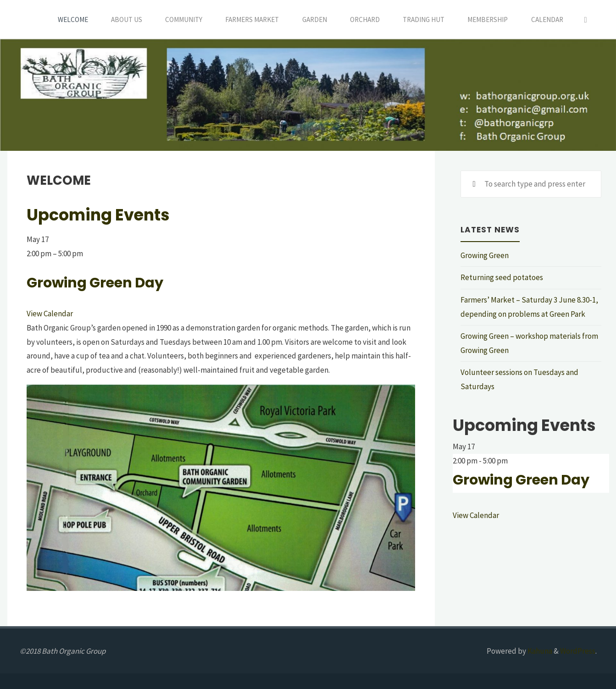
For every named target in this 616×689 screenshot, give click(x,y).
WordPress (578, 651)
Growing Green (485, 255)
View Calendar (50, 314)
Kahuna (539, 651)
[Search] (586, 19)
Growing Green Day (95, 283)
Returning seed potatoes (502, 277)
